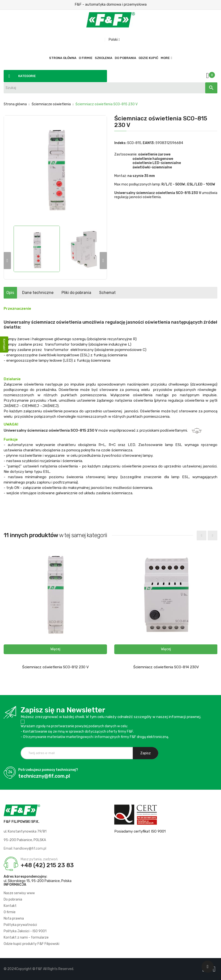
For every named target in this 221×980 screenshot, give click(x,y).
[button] (55, 649)
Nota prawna (14, 918)
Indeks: (120, 143)
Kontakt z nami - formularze (26, 937)
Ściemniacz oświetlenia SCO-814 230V (166, 667)
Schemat (139, 293)
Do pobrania (13, 899)
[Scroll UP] (208, 967)
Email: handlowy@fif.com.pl (25, 849)
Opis (15, 293)
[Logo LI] (215, 969)
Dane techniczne (51, 293)
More (165, 58)
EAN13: (149, 143)
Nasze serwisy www (19, 893)
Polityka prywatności (20, 925)
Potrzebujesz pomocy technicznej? (48, 770)
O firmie (10, 912)
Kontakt (10, 906)
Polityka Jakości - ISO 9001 (25, 931)
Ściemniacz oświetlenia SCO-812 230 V (55, 667)
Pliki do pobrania (99, 293)
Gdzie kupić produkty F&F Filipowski (31, 944)
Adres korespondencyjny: (25, 877)
